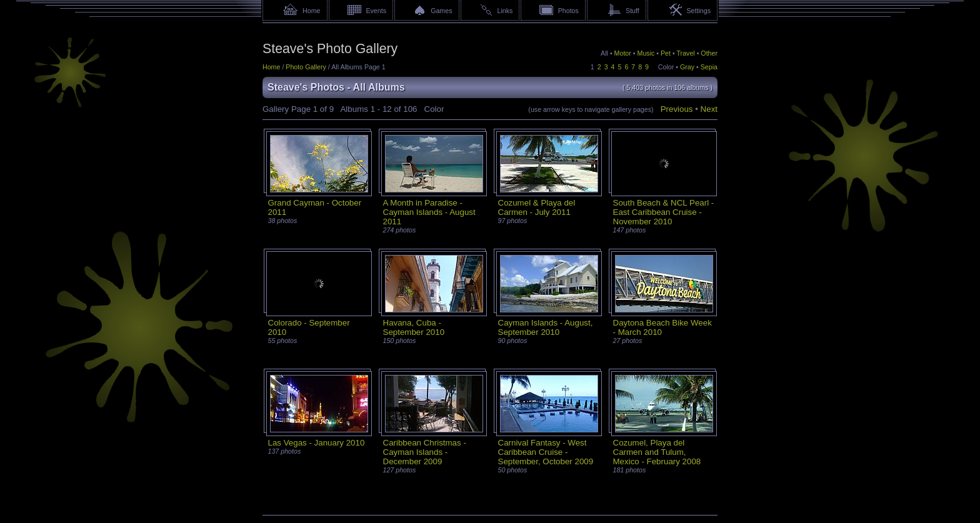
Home (311, 11)
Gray (687, 67)
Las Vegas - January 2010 (317, 443)
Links (505, 11)
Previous (677, 109)
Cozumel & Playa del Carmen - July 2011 (537, 207)
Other (709, 53)
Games (441, 11)
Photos (568, 11)
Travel (685, 53)
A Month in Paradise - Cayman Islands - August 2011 (429, 212)
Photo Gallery (306, 67)
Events (376, 11)
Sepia (709, 67)
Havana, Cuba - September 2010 (414, 327)
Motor (623, 53)
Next (709, 109)
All (604, 53)
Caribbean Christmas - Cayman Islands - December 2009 (425, 452)
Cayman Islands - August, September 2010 (546, 327)
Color (666, 67)
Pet (666, 53)
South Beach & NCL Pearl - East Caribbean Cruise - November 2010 (664, 212)
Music (646, 53)
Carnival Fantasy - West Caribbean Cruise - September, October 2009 (546, 452)
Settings (698, 11)
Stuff (632, 11)
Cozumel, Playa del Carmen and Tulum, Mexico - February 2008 (657, 452)
